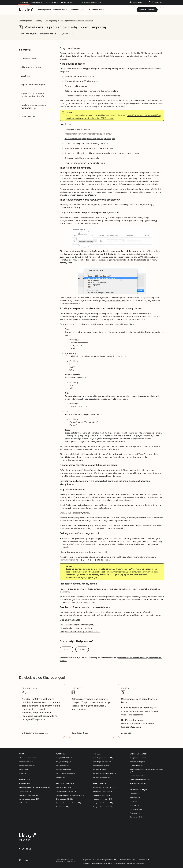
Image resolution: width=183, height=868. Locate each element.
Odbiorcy (39, 21)
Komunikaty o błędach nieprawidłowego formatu (86, 143)
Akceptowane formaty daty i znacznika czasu (80, 631)
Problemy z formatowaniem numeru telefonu (85, 163)
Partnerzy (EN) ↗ (67, 2)
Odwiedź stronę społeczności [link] (35, 733)
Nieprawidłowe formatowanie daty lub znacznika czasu (89, 148)
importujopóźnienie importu (77, 129)
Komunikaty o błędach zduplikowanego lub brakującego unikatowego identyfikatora (102, 153)
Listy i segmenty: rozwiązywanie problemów (77, 21)
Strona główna (24, 2)
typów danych (113, 449)
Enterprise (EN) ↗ (52, 2)
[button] (112, 238)
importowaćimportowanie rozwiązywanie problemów (88, 134)
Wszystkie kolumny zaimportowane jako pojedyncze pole (90, 139)
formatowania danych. (116, 300)
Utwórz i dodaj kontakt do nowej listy (76, 628)
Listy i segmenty (51, 21)
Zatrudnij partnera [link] (80, 733)
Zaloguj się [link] (126, 733)
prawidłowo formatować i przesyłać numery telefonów (137, 615)
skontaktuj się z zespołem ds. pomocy (82, 574)
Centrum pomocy (37, 2)
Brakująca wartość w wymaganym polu (82, 158)
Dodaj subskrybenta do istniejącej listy (77, 624)
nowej (159, 53)
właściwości (127, 589)
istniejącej (67, 56)
